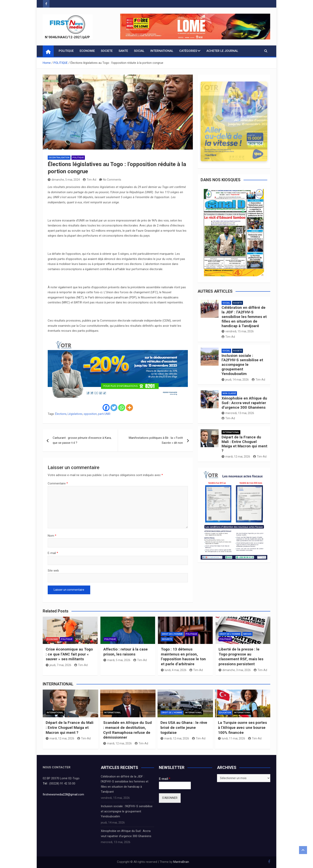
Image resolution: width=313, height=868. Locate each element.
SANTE (123, 51)
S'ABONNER (170, 798)
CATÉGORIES (188, 51)
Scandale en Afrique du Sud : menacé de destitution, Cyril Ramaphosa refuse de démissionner (127, 730)
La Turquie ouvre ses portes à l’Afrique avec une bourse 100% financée (242, 727)
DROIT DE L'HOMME (172, 634)
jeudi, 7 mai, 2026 (58, 665)
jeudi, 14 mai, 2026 (235, 380)
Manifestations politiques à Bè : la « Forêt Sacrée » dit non (156, 440)
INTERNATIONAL (162, 51)
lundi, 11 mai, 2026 (232, 738)
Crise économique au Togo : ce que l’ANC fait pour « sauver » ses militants (69, 654)
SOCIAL (139, 51)
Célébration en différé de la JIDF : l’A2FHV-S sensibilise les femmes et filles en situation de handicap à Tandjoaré (244, 317)
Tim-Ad (90, 180)
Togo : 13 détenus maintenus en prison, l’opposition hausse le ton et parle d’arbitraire (183, 657)
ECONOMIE (87, 51)
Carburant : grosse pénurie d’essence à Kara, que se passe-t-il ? (82, 440)
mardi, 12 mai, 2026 (236, 457)
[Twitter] (114, 408)
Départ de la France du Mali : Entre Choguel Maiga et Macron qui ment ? (244, 444)
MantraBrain (181, 862)
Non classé (229, 393)
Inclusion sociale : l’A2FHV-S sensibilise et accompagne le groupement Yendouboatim (242, 365)
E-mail (53, 553)
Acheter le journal (222, 51)
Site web (53, 571)
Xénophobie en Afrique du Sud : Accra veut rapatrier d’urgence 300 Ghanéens (244, 403)
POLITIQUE (66, 51)
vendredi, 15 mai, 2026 (238, 331)
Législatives (75, 414)
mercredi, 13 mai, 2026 (238, 413)
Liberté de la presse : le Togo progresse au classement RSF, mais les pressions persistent (241, 657)
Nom (52, 536)
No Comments (112, 180)
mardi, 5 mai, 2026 (117, 660)
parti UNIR (104, 414)
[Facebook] (106, 408)
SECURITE (167, 639)
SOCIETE (107, 51)
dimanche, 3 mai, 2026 (235, 670)
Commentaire (58, 483)
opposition (90, 414)
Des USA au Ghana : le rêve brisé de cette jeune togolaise (184, 727)
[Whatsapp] (122, 408)
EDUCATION (225, 713)
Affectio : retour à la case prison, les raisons (126, 652)
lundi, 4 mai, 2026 (174, 670)
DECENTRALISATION (59, 158)
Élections (61, 414)
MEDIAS (247, 634)
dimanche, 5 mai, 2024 (64, 180)
